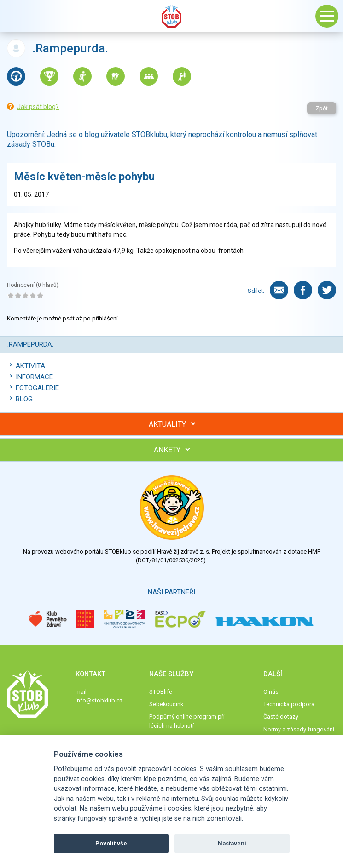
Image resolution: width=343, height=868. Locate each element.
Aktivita (30, 366)
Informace (34, 377)
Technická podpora (289, 704)
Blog (24, 399)
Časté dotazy (281, 717)
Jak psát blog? (38, 107)
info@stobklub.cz (99, 700)
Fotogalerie (37, 388)
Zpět (322, 108)
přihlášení (105, 318)
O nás (271, 692)
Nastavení (232, 843)
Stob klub (172, 16)
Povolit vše (111, 843)
